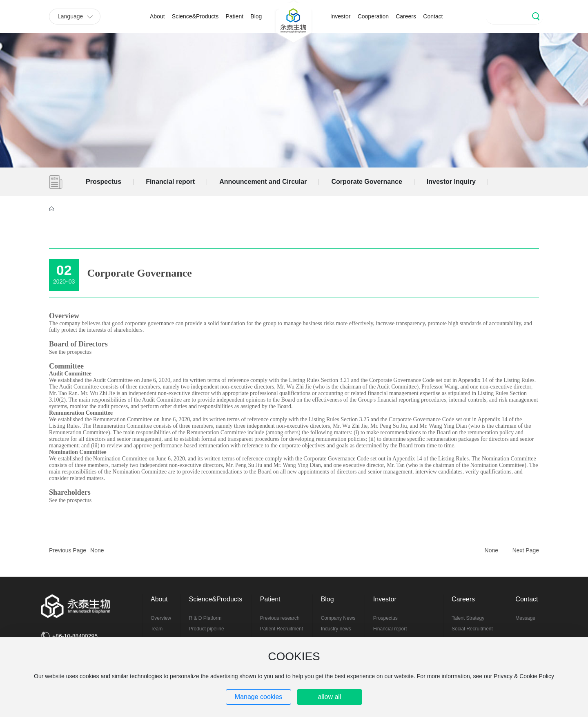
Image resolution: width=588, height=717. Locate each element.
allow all (329, 697)
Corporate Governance (366, 182)
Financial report (170, 182)
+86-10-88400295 (75, 636)
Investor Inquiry (451, 182)
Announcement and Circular (263, 182)
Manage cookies (259, 697)
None (97, 550)
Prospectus (104, 182)
